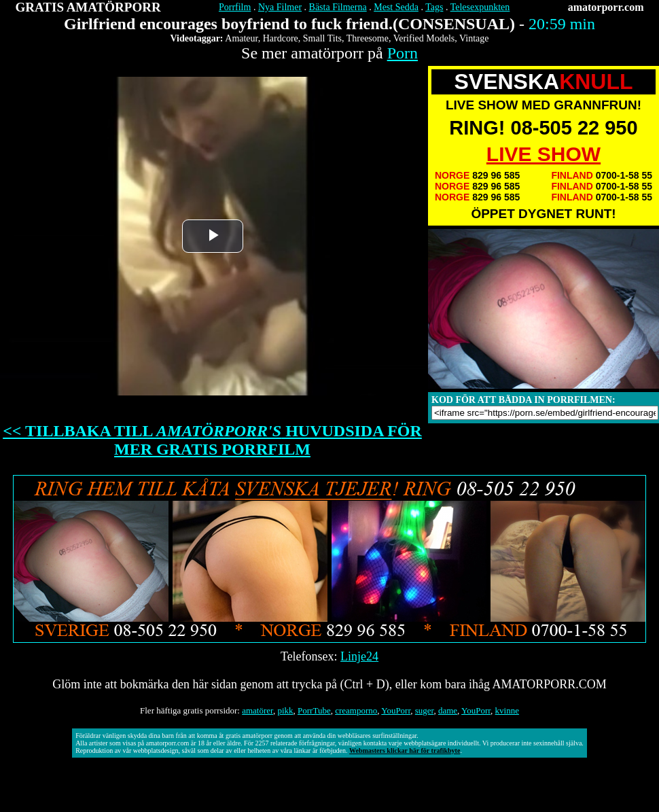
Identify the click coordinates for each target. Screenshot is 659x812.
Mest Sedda (396, 7)
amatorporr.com (606, 7)
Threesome (368, 38)
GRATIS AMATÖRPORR (88, 7)
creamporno (356, 710)
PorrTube (314, 710)
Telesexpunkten (480, 7)
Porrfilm (235, 7)
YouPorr (396, 710)
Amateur (241, 38)
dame (448, 710)
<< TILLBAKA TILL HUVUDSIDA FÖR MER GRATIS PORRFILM (212, 440)
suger (425, 710)
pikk (285, 710)
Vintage (474, 38)
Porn (403, 53)
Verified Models (424, 38)
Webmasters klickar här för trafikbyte (405, 751)
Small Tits (322, 38)
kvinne (507, 710)
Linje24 (359, 656)
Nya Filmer (280, 7)
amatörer (257, 710)
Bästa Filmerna (338, 7)
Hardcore (281, 38)
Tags (434, 7)
